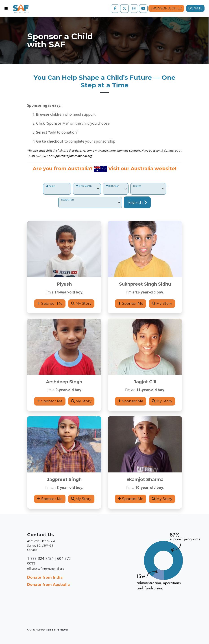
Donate (195, 8)
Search (137, 203)
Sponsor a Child (166, 8)
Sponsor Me (50, 303)
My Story (81, 303)
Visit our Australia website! (142, 168)
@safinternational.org (77, 156)
